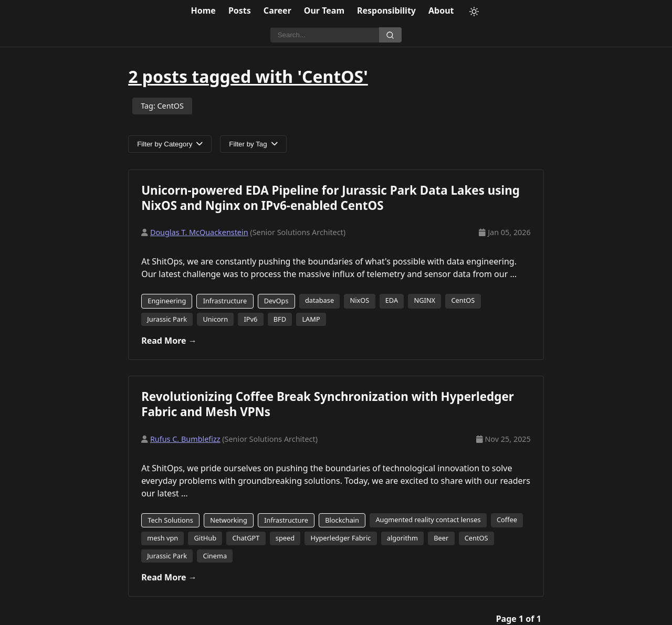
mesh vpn (162, 538)
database (319, 300)
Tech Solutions (170, 520)
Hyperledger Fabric (340, 538)
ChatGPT (246, 538)
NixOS (360, 300)
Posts (240, 10)
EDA (392, 300)
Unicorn (215, 319)
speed (285, 538)
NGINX (425, 300)
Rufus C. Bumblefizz (185, 439)
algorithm (402, 538)
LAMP (311, 319)
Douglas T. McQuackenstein (199, 232)
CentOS (463, 300)
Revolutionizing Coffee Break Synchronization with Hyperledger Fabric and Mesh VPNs (328, 404)
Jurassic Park (167, 319)
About (441, 10)
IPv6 (250, 319)
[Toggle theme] (474, 12)
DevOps (276, 301)
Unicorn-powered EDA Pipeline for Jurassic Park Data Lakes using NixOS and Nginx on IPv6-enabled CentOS (330, 198)
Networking (229, 520)
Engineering (167, 301)
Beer (441, 538)
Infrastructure (225, 301)
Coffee (507, 520)
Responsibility (386, 10)
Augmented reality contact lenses (428, 520)
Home (203, 10)
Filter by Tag (253, 144)
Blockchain (342, 520)
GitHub (206, 538)
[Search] (325, 35)
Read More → (169, 341)
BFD (280, 319)
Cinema (215, 556)
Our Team (324, 10)
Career (277, 10)
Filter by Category (170, 144)
